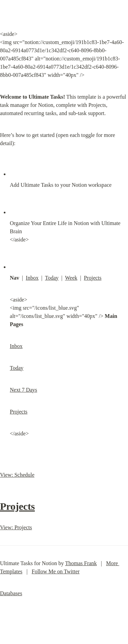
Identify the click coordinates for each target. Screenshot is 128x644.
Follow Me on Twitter (56, 571)
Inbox (32, 278)
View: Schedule (17, 475)
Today (52, 278)
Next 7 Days (24, 390)
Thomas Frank (81, 563)
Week (71, 278)
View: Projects (16, 527)
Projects (93, 278)
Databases (11, 593)
